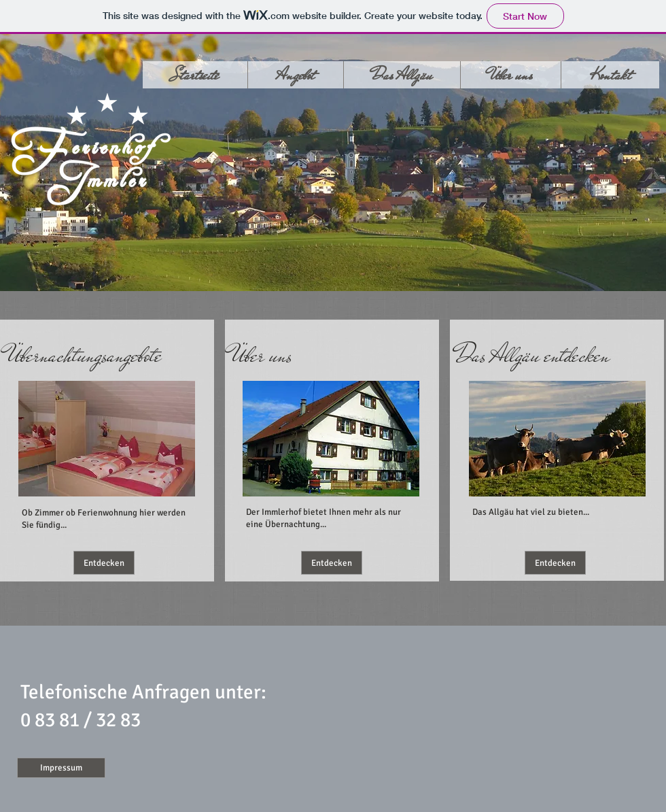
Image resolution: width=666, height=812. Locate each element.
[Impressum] (61, 768)
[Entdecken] (104, 563)
